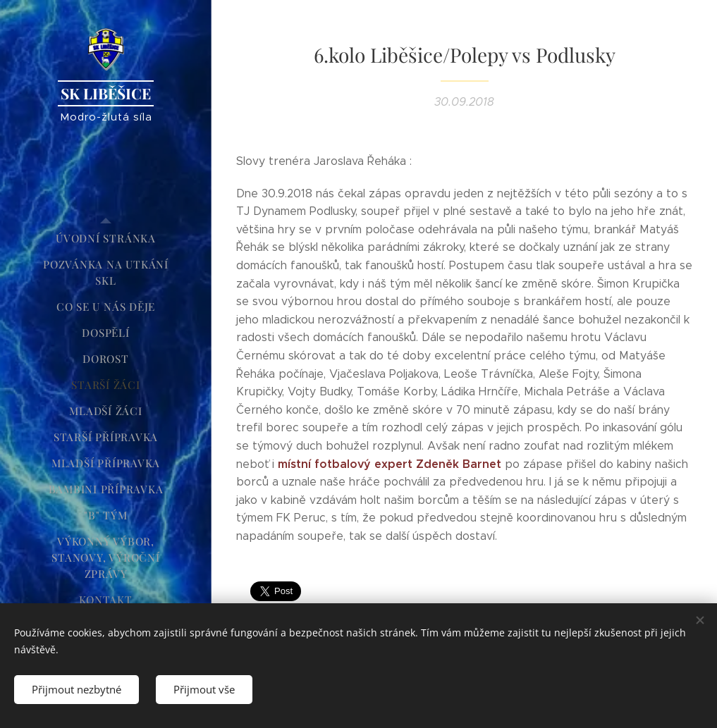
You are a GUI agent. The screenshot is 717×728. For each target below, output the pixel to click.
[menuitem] (106, 239)
